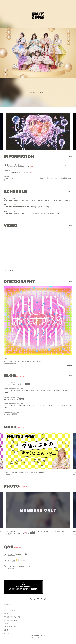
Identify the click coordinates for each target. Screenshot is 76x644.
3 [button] (40, 274)
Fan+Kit (43, 636)
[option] (38, 132)
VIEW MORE (70, 365)
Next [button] (71, 273)
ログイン (43, 92)
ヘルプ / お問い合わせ (11, 627)
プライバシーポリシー (11, 610)
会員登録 (33, 92)
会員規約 (7, 614)
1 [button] (36, 274)
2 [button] (38, 274)
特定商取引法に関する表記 (12, 617)
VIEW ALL (70, 156)
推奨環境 (7, 623)
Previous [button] (4, 273)
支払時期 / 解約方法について (13, 620)
